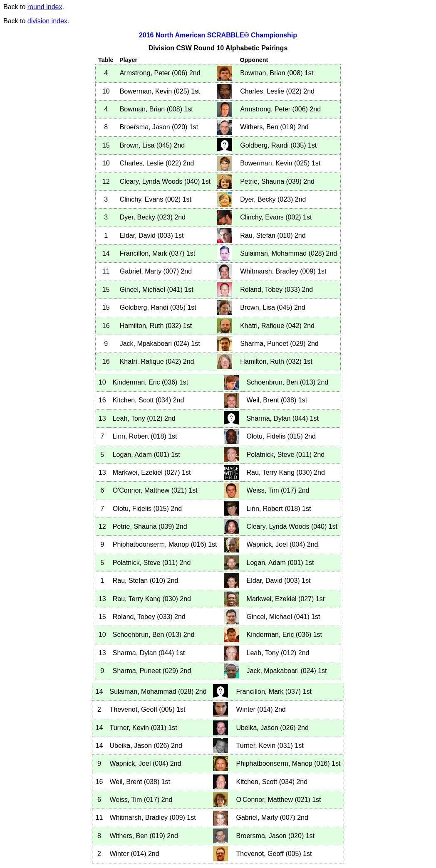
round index (45, 7)
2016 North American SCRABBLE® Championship (218, 35)
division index (47, 21)
